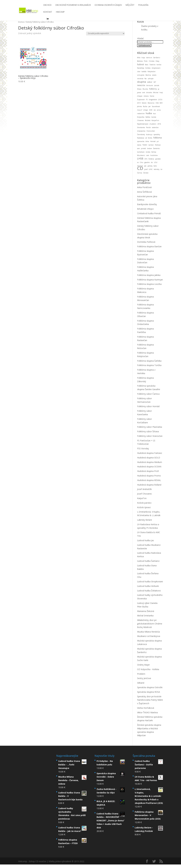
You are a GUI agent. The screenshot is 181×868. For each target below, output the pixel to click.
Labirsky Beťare (145, 520)
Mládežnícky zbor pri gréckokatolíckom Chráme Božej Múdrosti (150, 624)
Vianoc (152, 96)
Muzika (145, 89)
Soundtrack (156, 106)
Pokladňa (143, 6)
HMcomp (60, 13)
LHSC (151, 169)
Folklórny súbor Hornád (148, 406)
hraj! (161, 92)
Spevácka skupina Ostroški (150, 687)
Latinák (157, 85)
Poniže (148, 127)
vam (148, 155)
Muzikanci (141, 155)
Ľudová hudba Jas (146, 540)
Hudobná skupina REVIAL (149, 480)
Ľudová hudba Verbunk (148, 586)
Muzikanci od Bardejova (149, 636)
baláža (144, 71)
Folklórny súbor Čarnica (148, 394)
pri (158, 141)
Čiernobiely (141, 134)
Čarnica (140, 173)
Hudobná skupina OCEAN (149, 467)
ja (159, 89)
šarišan (151, 145)
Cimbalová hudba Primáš (149, 213)
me (155, 110)
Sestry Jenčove (144, 678)
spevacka (141, 141)
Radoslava (141, 138)
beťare (150, 148)
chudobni (153, 124)
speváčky (157, 134)
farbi (155, 166)
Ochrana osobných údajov (108, 6)
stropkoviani (156, 68)
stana (139, 145)
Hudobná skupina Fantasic (150, 453)
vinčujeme (141, 75)
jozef (146, 169)
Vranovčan (151, 131)
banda (154, 117)
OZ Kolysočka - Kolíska (148, 669)
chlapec (140, 96)
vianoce (149, 58)
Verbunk (150, 85)
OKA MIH (159, 103)
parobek (158, 159)
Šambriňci (156, 148)
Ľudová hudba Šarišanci (148, 561)
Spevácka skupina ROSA (149, 692)
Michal (156, 92)
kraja (143, 58)
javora (139, 92)
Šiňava (139, 89)
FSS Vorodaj (143, 448)
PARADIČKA (141, 85)
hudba (149, 113)
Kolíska (148, 68)
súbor (150, 82)
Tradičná (152, 65)
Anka (147, 141)
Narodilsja (141, 68)
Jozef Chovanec (145, 494)
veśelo (154, 75)
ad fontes (149, 138)
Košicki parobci (144, 503)
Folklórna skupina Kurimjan (150, 280)
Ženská (146, 173)
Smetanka (141, 127)
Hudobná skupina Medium (150, 462)
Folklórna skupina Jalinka (149, 275)
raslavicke (141, 113)
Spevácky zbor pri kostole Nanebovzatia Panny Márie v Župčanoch (150, 700)
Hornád (153, 141)
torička (159, 65)
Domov (21, 22)
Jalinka (139, 106)
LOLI (156, 162)
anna (159, 110)
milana (146, 96)
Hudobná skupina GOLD (149, 458)
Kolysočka (141, 117)
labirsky (157, 169)
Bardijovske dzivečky (147, 204)
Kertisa (154, 152)
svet (144, 92)
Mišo (139, 58)
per (150, 106)
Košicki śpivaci (144, 507)
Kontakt (48, 13)
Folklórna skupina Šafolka (149, 361)
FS (147, 100)
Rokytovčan (152, 72)
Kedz (147, 65)
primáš (143, 148)
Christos (152, 61)
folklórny (153, 89)
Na (146, 79)
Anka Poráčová (144, 187)
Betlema (140, 61)
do (152, 162)
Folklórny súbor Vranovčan (150, 436)
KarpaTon (155, 120)
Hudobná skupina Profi (148, 471)
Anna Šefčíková (144, 192)
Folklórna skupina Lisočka (149, 284)
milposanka (141, 131)
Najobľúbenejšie (143, 124)
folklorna (158, 138)
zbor (139, 72)
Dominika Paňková (146, 242)
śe (161, 169)
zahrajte (151, 79)
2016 (159, 124)
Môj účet (130, 6)
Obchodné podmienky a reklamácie (73, 6)
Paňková (158, 145)
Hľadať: (140, 38)
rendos (148, 152)
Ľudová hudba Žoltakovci (149, 591)
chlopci (146, 110)
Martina (148, 75)
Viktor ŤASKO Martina (147, 712)
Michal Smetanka (145, 616)
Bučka (145, 106)
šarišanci (157, 58)
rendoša (140, 79)
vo (138, 162)
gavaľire (147, 162)
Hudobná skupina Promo (149, 476)
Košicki (144, 103)
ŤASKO (145, 145)
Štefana (151, 159)
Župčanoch (141, 100)
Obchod (47, 6)
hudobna (154, 155)
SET (155, 82)
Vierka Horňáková (146, 708)
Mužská (148, 120)
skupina (142, 82)
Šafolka (148, 117)
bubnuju (149, 134)
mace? (140, 110)
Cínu (142, 162)
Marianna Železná (146, 611)
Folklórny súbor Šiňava (148, 431)
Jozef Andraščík (144, 489)
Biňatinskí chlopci (145, 209)
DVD (151, 110)
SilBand (141, 683)
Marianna (151, 103)
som (138, 148)
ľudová (140, 64)
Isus (154, 113)
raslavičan (155, 127)
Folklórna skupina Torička (149, 365)
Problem (141, 674)
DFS (146, 159)
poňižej (150, 166)
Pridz (146, 61)
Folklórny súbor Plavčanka (150, 427)
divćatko (149, 92)
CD (140, 168)
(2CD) (160, 100)
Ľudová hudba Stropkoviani (150, 581)
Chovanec (140, 120)
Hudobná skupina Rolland (149, 485)
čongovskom (153, 100)
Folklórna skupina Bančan (149, 246)
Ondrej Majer (143, 665)
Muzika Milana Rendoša (148, 632)
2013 (139, 103)
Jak (145, 166)
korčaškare (141, 152)
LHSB (140, 158)
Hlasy (157, 61)
